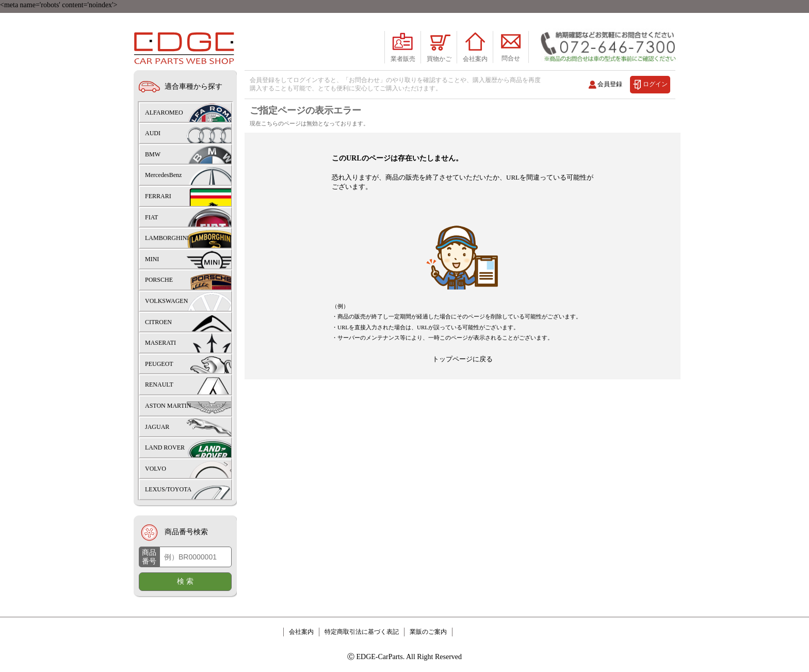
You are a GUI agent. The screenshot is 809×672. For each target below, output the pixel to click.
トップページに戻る (463, 390)
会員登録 (610, 84)
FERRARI (158, 196)
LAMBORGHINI (167, 238)
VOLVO (156, 469)
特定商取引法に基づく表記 (362, 632)
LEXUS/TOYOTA (168, 489)
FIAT (151, 217)
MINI (152, 259)
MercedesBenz (163, 175)
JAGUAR (157, 427)
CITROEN (158, 322)
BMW (153, 154)
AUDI (153, 133)
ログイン (655, 84)
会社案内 (301, 632)
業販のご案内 (428, 632)
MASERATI (160, 343)
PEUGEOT (159, 364)
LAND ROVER (165, 447)
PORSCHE (159, 280)
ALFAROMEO (164, 113)
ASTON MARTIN (168, 406)
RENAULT (159, 385)
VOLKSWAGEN (166, 301)
